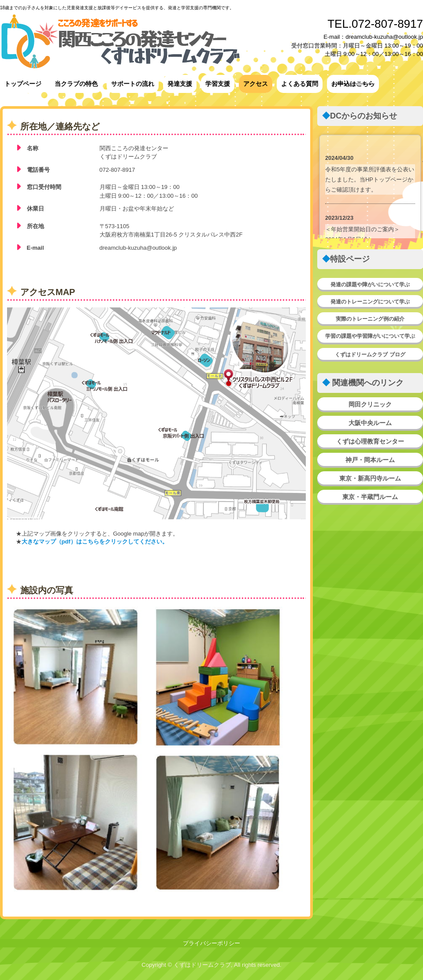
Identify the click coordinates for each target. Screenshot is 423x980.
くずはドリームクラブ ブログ (370, 355)
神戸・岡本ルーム (370, 460)
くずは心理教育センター (370, 441)
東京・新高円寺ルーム (370, 478)
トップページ (23, 84)
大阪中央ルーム (370, 423)
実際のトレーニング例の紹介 (370, 319)
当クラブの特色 (76, 84)
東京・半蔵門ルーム (370, 497)
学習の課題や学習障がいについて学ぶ (370, 336)
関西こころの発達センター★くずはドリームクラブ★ (121, 41)
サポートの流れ (133, 84)
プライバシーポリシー (211, 943)
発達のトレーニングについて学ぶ (370, 302)
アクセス (256, 84)
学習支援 (218, 84)
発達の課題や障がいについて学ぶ (370, 285)
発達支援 (180, 84)
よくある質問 (300, 84)
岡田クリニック (370, 404)
